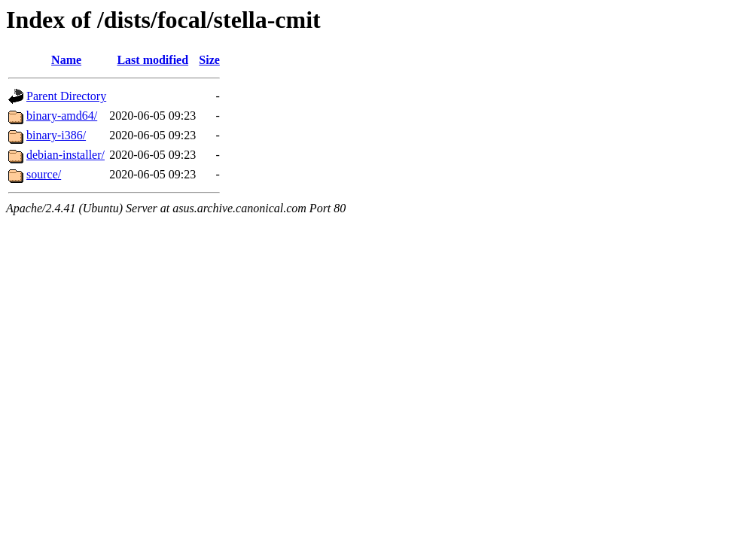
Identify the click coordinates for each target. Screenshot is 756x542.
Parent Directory (66, 96)
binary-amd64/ (62, 116)
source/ (44, 174)
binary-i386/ (56, 135)
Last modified (152, 60)
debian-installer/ (66, 155)
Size (209, 60)
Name (66, 60)
